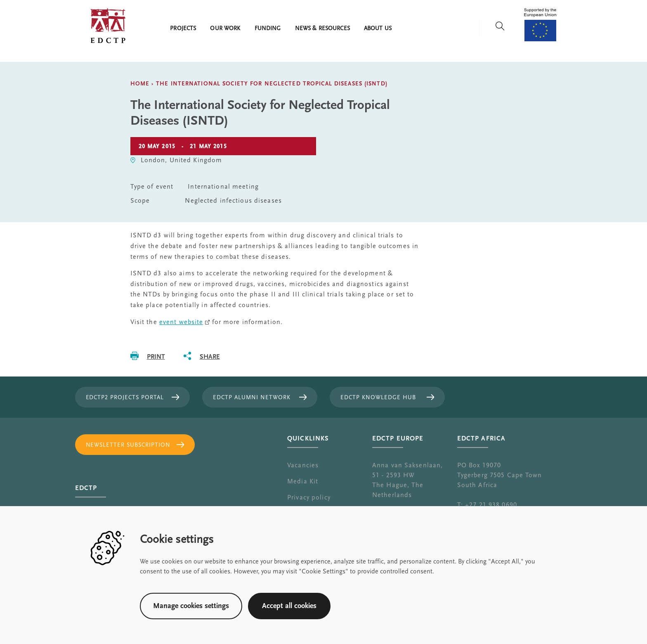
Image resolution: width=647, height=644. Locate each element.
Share (210, 356)
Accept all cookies (289, 606)
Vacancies (303, 465)
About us (378, 29)
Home (140, 84)
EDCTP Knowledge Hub (378, 398)
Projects (183, 29)
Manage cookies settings (191, 606)
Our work (225, 29)
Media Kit (303, 481)
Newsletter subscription (128, 445)
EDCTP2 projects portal (125, 398)
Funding (268, 29)
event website (181, 322)
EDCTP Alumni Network (252, 398)
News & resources (322, 29)
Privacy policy (309, 497)
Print (156, 356)
